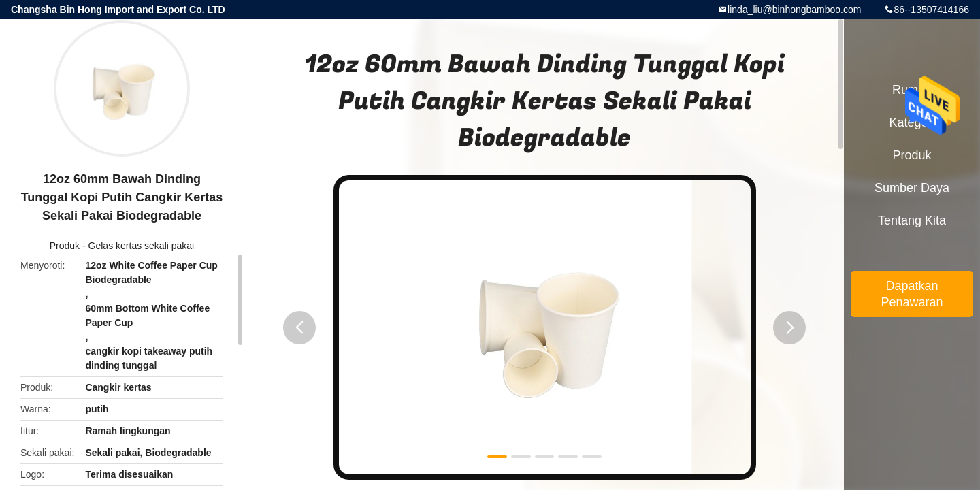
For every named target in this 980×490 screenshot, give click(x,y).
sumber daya (912, 188)
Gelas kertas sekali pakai (142, 246)
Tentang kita (912, 220)
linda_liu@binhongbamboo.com (794, 10)
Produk (65, 246)
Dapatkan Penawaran (912, 294)
